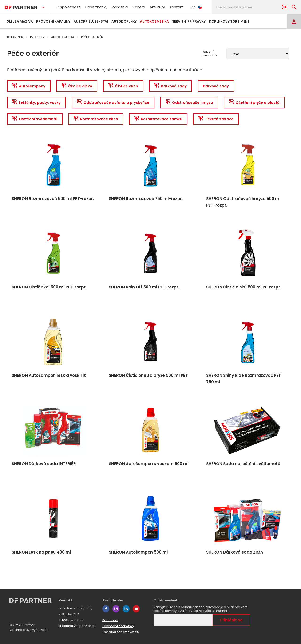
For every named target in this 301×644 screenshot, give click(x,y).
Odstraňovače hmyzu (189, 103)
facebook (106, 609)
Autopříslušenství (91, 21)
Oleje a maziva (20, 21)
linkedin (126, 609)
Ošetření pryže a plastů (254, 103)
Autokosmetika (154, 21)
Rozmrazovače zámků (158, 119)
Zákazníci (120, 7)
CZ (196, 7)
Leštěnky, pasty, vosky (36, 103)
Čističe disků (77, 86)
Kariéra (139, 7)
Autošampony (29, 86)
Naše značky (96, 7)
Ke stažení (110, 620)
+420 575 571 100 (71, 620)
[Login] (294, 21)
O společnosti (69, 7)
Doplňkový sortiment (229, 21)
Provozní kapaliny (53, 21)
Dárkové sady (170, 86)
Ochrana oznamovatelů (121, 632)
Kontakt (176, 7)
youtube (136, 609)
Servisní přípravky (189, 21)
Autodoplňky (124, 21)
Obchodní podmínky (118, 626)
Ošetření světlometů (35, 119)
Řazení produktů (210, 54)
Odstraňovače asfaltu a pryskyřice (113, 103)
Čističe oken (123, 86)
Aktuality (157, 7)
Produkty (37, 37)
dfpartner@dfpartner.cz (77, 626)
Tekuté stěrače (216, 119)
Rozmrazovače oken (96, 119)
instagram (116, 609)
